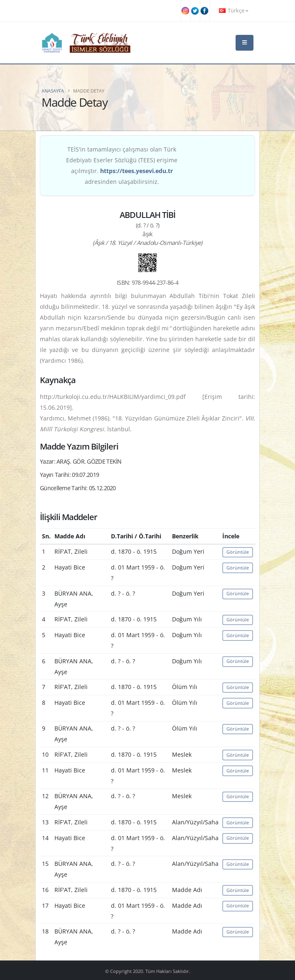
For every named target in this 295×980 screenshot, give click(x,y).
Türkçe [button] (234, 11)
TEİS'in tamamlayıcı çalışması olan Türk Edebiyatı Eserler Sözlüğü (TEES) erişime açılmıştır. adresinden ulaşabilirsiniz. (122, 165)
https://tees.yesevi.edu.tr (136, 171)
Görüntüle (238, 552)
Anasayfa (53, 91)
